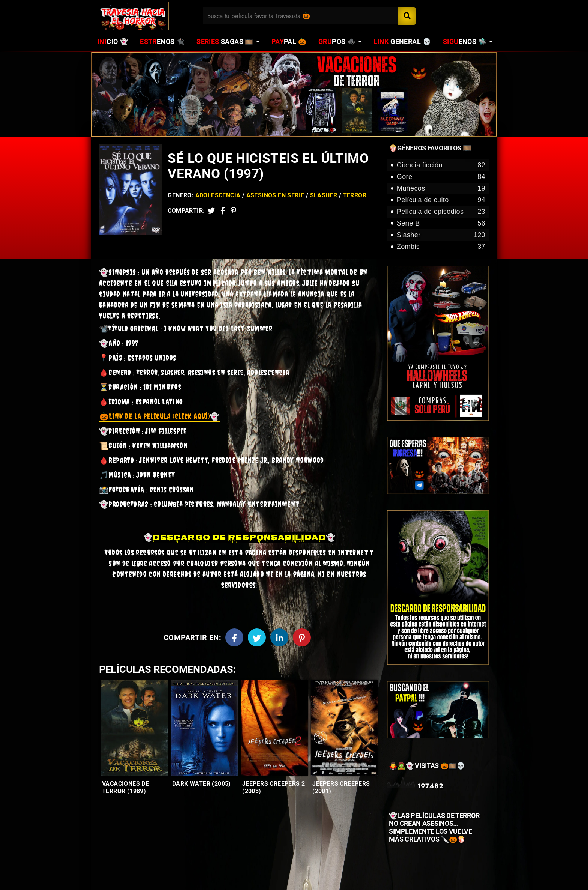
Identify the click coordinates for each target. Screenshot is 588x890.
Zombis (441, 247)
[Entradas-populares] (134, 728)
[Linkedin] (279, 637)
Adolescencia (218, 195)
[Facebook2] (223, 211)
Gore (441, 177)
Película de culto (441, 200)
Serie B (441, 223)
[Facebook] (234, 637)
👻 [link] (159, 416)
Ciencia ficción (441, 165)
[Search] (407, 16)
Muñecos (441, 189)
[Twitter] (211, 211)
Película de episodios (441, 212)
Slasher (324, 195)
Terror (355, 195)
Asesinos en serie (275, 195)
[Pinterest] (233, 211)
